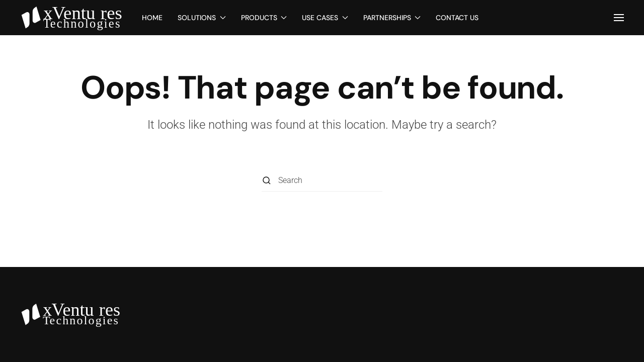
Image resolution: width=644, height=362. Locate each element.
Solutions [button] (202, 18)
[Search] (322, 180)
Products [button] (264, 18)
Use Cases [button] (325, 18)
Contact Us (457, 18)
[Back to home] (73, 18)
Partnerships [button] (392, 18)
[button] (619, 18)
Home (152, 18)
